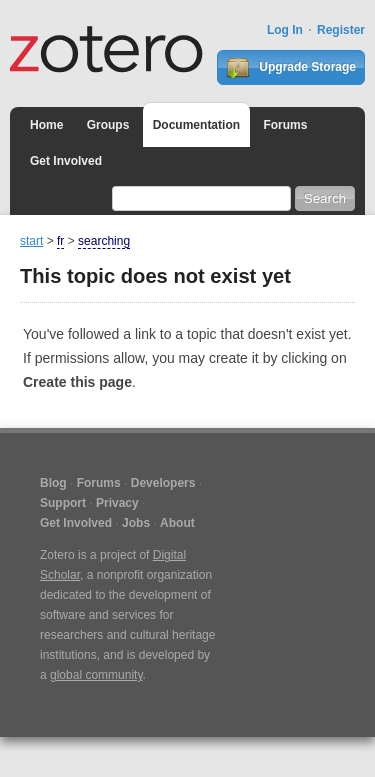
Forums (285, 125)
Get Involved (66, 161)
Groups (108, 125)
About (177, 523)
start (31, 241)
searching (104, 241)
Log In (285, 30)
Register (341, 30)
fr (60, 241)
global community (96, 675)
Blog (53, 483)
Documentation (196, 125)
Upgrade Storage (291, 68)
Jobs (136, 523)
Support (63, 503)
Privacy (117, 503)
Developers (163, 483)
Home (46, 125)
